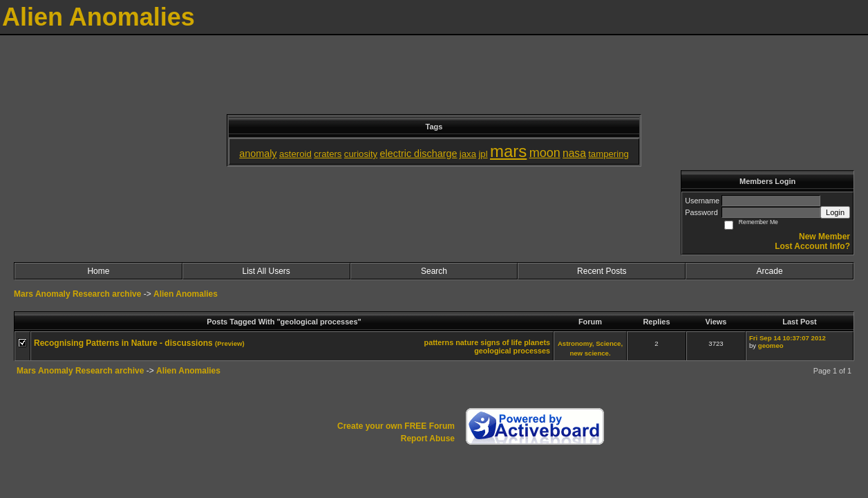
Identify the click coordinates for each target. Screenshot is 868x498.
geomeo (771, 345)
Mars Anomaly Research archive (77, 294)
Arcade (770, 271)
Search (434, 271)
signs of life (501, 342)
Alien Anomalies (186, 294)
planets (537, 342)
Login (835, 212)
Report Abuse (428, 439)
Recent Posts (602, 271)
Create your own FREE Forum (396, 426)
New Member (824, 237)
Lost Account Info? (812, 246)
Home (98, 271)
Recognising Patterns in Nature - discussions (123, 343)
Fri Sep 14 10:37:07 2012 (787, 338)
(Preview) (230, 343)
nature (467, 342)
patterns (439, 342)
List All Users (266, 271)
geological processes (512, 351)
